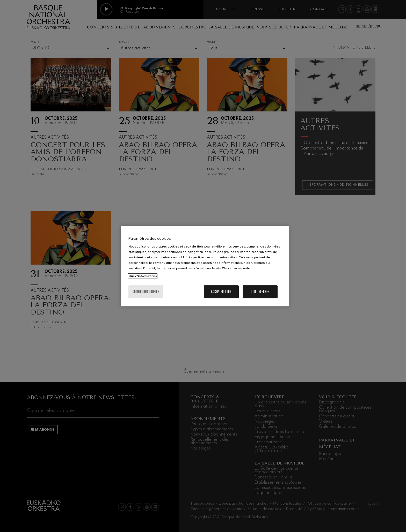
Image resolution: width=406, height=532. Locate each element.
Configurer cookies (146, 292)
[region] (205, 266)
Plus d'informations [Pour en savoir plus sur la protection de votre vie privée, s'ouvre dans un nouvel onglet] (143, 276)
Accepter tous (221, 292)
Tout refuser (260, 292)
